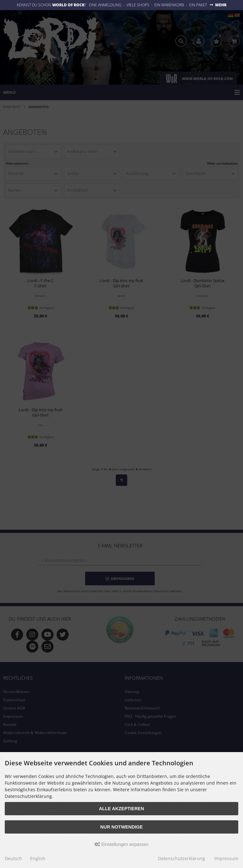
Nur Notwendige (121, 827)
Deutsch (13, 858)
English (38, 858)
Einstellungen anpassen (122, 844)
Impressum (226, 858)
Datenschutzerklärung (181, 858)
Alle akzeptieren (122, 809)
